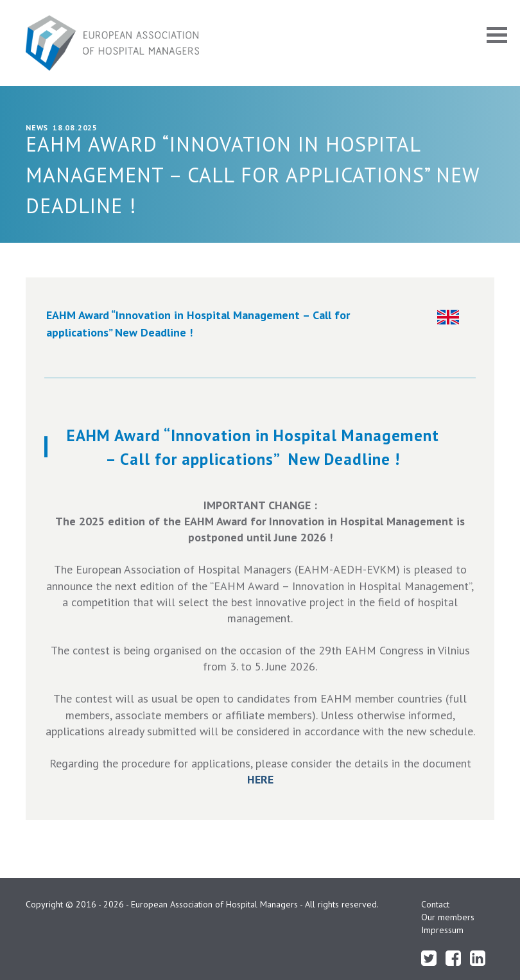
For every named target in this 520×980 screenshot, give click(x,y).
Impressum (442, 930)
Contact (435, 904)
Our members (448, 917)
